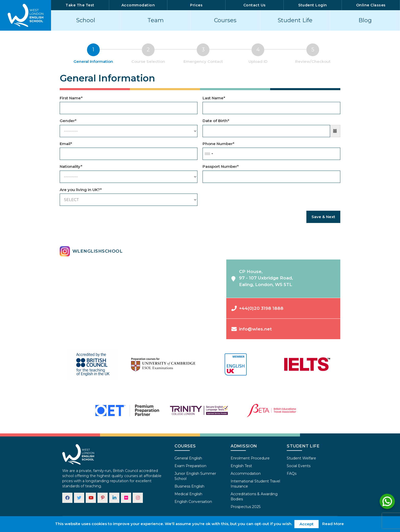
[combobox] (209, 154)
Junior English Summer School (195, 476)
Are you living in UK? (81, 190)
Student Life (295, 20)
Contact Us (255, 5)
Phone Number (218, 144)
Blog (365, 20)
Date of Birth (216, 121)
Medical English (188, 494)
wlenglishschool (91, 251)
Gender (68, 121)
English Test (241, 466)
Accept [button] (307, 524)
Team (156, 20)
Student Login (313, 5)
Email (66, 144)
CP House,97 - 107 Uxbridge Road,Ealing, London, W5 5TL (262, 278)
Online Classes (371, 5)
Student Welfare (301, 458)
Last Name (214, 98)
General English (188, 458)
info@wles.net (252, 329)
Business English (189, 486)
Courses (225, 20)
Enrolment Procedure (250, 458)
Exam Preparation (190, 466)
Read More (333, 524)
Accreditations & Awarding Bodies (254, 496)
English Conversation (193, 502)
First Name (71, 98)
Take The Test (80, 5)
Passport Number (221, 166)
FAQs (292, 474)
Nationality (71, 166)
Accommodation (138, 5)
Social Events (299, 466)
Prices (196, 5)
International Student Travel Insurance (255, 484)
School (86, 20)
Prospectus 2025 (246, 507)
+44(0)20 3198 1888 (257, 308)
